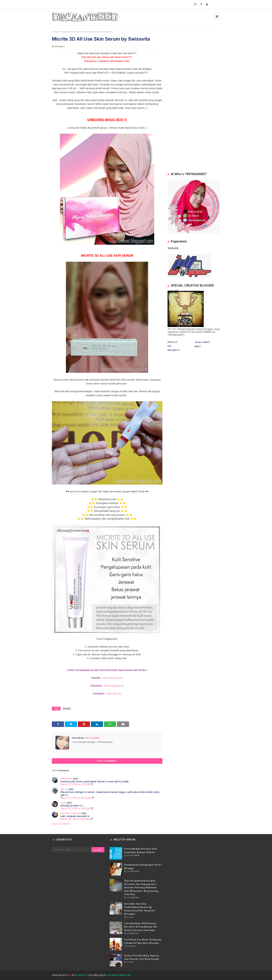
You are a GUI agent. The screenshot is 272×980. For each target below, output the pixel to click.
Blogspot (81, 975)
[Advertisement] (194, 52)
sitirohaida (66, 778)
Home (55, 32)
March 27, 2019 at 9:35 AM (76, 784)
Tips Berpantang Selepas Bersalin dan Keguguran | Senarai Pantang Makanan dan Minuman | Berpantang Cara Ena (141, 887)
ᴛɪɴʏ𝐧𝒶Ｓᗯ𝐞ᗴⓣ (202, 342)
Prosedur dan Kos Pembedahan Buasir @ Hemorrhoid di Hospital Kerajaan (140, 909)
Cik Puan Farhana (71, 813)
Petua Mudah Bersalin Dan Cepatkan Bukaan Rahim (141, 850)
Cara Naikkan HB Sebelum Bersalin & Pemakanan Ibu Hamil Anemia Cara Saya (141, 927)
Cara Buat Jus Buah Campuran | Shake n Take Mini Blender (143, 941)
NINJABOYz (174, 350)
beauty (64, 32)
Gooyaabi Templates (119, 975)
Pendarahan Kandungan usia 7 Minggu (143, 866)
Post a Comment (61, 824)
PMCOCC (173, 342)
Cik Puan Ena (92, 738)
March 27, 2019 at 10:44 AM (76, 798)
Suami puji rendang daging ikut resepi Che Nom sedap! (142, 957)
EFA (169, 346)
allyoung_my (114, 693)
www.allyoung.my (113, 678)
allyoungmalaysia (114, 686)
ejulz (63, 803)
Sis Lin (64, 789)
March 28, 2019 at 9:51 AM (76, 819)
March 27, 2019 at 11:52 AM (76, 808)
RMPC (198, 346)
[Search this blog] (72, 850)
